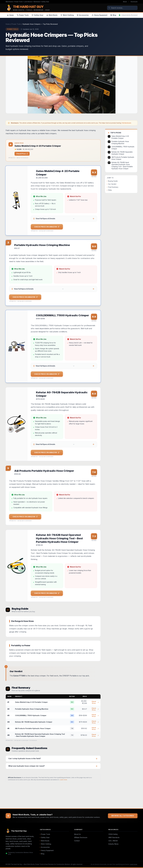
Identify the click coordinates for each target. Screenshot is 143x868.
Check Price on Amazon (47, 227)
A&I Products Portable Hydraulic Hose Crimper (33, 730)
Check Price (22, 154)
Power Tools (16, 24)
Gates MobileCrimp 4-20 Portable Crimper (31, 704)
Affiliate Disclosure (81, 837)
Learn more (63, 781)
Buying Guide (112, 181)
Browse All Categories (123, 816)
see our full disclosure (22, 158)
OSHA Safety (113, 834)
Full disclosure (126, 123)
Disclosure (134, 2)
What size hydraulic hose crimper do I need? (27, 767)
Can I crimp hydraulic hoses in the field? (25, 760)
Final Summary (113, 187)
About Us (77, 834)
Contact (77, 841)
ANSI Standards (114, 837)
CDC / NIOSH (113, 841)
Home (8, 24)
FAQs (109, 190)
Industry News (113, 844)
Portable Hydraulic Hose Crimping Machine (32, 710)
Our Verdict (112, 184)
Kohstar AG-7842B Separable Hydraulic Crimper (34, 723)
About (125, 2)
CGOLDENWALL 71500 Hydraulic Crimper (31, 717)
